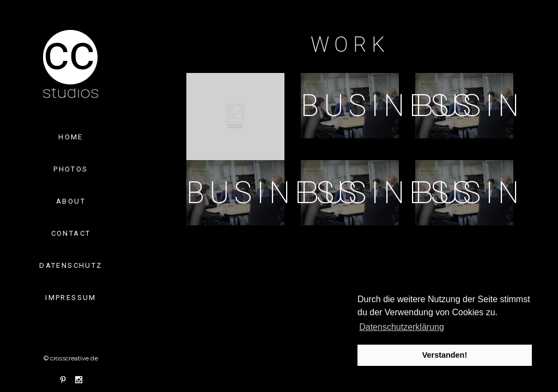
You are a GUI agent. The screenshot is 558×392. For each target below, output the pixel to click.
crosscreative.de (74, 358)
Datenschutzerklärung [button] (402, 327)
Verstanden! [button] (445, 355)
